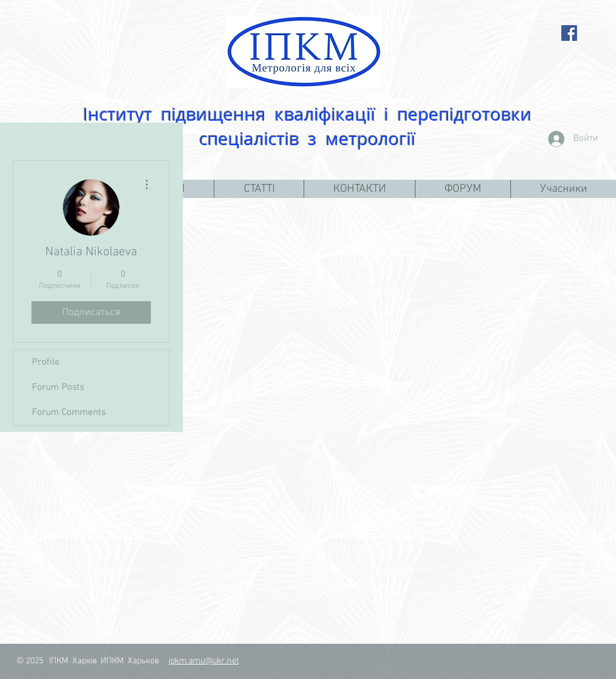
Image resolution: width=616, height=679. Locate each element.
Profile (46, 362)
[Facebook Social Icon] (569, 33)
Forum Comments (69, 412)
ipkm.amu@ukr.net (204, 661)
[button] (259, 189)
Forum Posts (58, 387)
